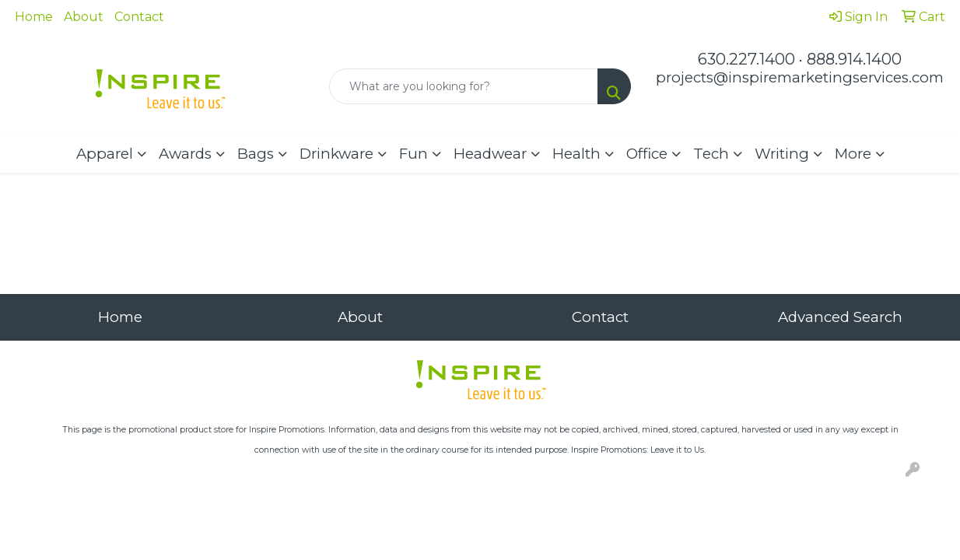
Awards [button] (185, 154)
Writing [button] (782, 154)
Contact (139, 17)
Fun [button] (413, 154)
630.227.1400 (746, 59)
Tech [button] (711, 154)
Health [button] (576, 154)
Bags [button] (256, 154)
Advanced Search (840, 317)
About (84, 17)
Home (34, 17)
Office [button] (647, 154)
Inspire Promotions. (287, 430)
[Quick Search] (463, 86)
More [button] (853, 154)
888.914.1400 (854, 59)
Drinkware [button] (336, 154)
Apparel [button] (105, 154)
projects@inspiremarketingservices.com (800, 77)
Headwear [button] (490, 154)
